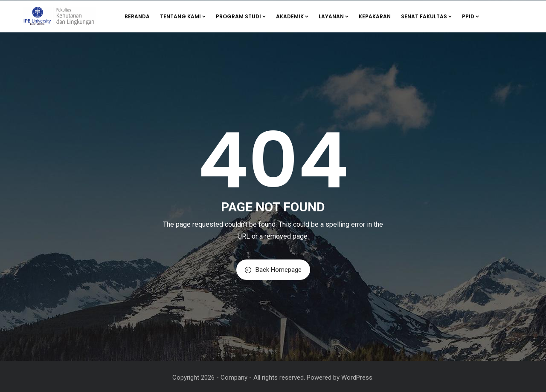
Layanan (334, 16)
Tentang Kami (183, 16)
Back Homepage (273, 270)
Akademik (292, 16)
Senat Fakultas (426, 16)
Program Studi (241, 16)
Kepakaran (375, 16)
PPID (470, 16)
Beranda (137, 16)
